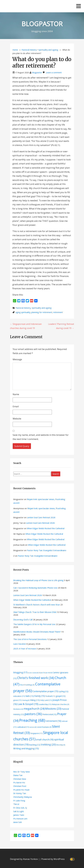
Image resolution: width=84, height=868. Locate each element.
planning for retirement (42, 312)
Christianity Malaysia (23, 797)
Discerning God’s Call (23, 620)
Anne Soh (18, 822)
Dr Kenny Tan (20, 793)
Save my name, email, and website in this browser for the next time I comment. (41, 437)
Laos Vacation (20, 644)
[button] (79, 6)
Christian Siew (20, 779)
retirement (58, 312)
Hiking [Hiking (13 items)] (35, 700)
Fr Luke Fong (19, 801)
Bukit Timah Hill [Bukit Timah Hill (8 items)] (46, 673)
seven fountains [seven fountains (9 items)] (44, 727)
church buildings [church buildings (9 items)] (27, 685)
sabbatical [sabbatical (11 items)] (23, 727)
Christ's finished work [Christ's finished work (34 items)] (36, 678)
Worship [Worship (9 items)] (61, 745)
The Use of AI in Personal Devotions (30, 639)
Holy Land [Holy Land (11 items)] (46, 700)
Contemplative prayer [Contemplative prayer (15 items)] (45, 691)
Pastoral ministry (29, 50)
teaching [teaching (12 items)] (35, 745)
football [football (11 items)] (50, 696)
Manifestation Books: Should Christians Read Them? (37, 632)
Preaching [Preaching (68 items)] (32, 720)
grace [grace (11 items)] (17, 700)
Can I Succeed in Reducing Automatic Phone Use (35, 588)
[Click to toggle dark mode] (73, 859)
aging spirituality (23, 312)
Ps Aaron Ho (19, 782)
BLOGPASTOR (42, 24)
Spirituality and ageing (48, 50)
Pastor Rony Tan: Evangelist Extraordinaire (47, 550)
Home (15, 50)
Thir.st (16, 804)
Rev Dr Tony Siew (22, 772)
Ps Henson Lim (20, 819)
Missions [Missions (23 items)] (53, 709)
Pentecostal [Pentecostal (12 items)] (50, 714)
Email (16, 406)
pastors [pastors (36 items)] (33, 714)
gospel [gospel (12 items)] (61, 696)
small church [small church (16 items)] (45, 739)
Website (17, 419)
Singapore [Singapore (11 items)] (36, 733)
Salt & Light (19, 811)
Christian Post (20, 786)
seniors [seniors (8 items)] (33, 727)
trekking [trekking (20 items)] (48, 744)
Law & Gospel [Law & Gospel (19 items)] (28, 704)
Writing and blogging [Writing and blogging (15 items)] (26, 749)
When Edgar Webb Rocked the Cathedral (46, 528)
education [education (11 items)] (19, 696)
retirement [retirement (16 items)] (53, 721)
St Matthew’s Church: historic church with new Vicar (37, 605)
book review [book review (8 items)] (33, 673)
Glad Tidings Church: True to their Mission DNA (35, 612)
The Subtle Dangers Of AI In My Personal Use (34, 624)
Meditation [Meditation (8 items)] (18, 709)
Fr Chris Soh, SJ (20, 808)
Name (16, 394)
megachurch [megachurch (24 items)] (34, 709)
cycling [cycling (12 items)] (64, 691)
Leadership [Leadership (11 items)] (45, 704)
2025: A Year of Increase (25, 649)
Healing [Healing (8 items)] (26, 700)
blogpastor (37, 73)
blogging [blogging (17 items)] (20, 672)
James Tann (19, 815)
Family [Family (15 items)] (40, 696)
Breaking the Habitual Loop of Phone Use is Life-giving (38, 580)
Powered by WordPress (53, 859)
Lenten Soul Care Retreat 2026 (41, 517)
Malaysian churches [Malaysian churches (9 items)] (61, 704)
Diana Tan (18, 775)
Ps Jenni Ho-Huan (21, 790)
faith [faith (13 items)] (30, 696)
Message (17, 359)
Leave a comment (54, 73)
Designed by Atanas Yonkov (24, 859)
